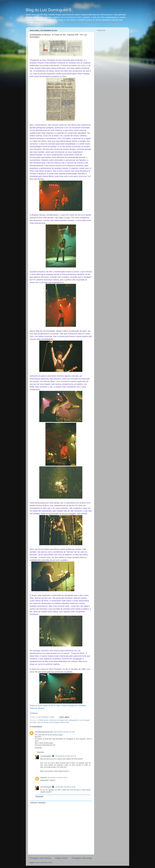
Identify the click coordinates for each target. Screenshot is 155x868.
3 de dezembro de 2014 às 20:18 (65, 756)
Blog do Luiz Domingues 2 (48, 10)
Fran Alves (33, 722)
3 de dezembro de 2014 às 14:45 (64, 732)
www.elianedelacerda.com (44, 732)
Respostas (41, 752)
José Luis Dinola (43, 722)
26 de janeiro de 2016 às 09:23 (57, 778)
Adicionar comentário (38, 803)
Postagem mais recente (40, 858)
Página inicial (61, 858)
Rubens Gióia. (65, 722)
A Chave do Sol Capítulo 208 (58, 720)
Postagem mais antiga (82, 858)
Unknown (44, 778)
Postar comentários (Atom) (44, 862)
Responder (38, 748)
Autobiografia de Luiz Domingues (79, 720)
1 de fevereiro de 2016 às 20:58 (65, 787)
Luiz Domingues (54, 722)
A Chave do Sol (43, 720)
